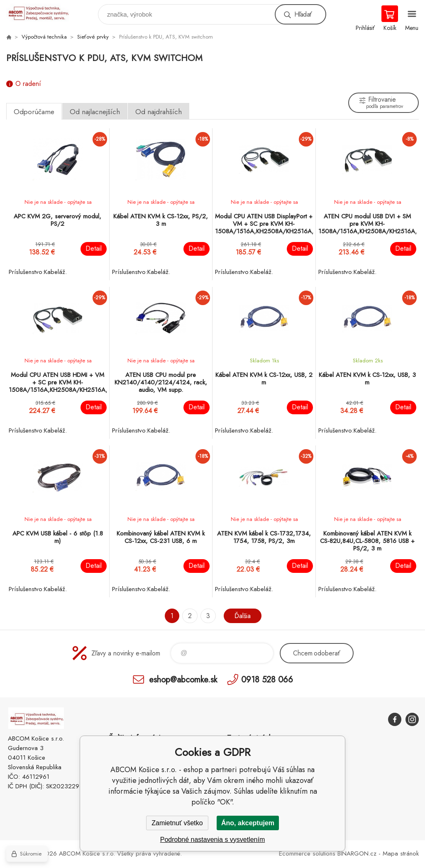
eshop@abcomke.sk (183, 679)
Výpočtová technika (44, 37)
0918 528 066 (267, 679)
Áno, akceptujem (248, 823)
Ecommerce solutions (307, 853)
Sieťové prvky (93, 37)
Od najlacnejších (95, 112)
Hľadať (303, 14)
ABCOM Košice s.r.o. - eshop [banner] (43, 12)
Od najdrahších (159, 112)
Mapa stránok (401, 853)
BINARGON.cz (357, 853)
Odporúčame (34, 112)
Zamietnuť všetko (177, 823)
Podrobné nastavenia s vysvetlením (213, 840)
